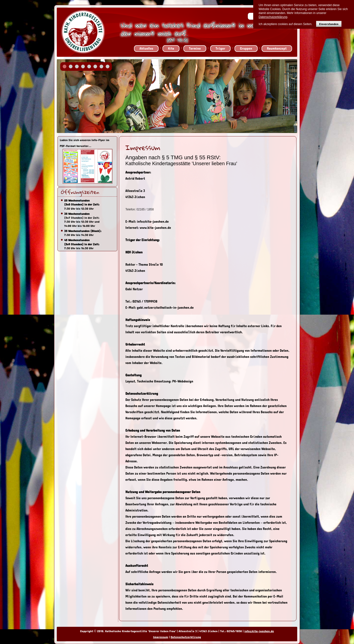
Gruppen (246, 49)
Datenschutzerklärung (186, 637)
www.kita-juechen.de (156, 228)
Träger (220, 49)
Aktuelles (146, 49)
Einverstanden (329, 24)
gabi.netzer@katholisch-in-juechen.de (165, 308)
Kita (171, 49)
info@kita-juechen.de (153, 222)
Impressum (161, 637)
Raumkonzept (277, 49)
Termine (195, 49)
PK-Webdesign (183, 381)
